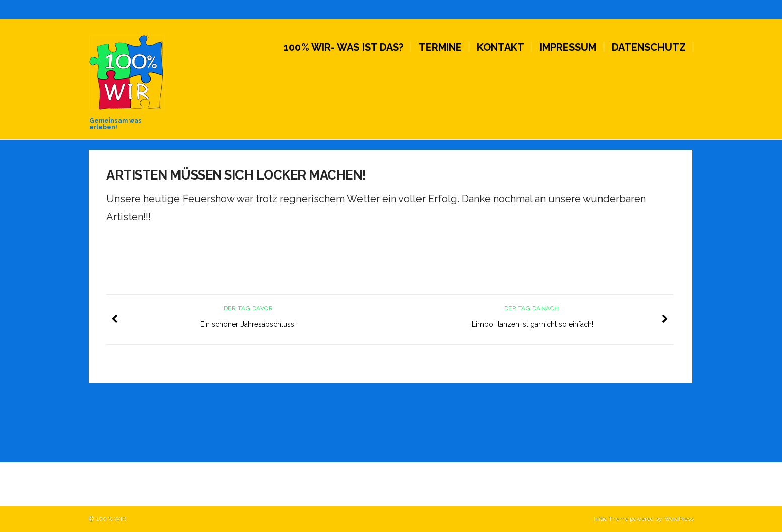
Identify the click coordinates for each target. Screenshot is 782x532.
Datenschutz (649, 47)
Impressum (568, 47)
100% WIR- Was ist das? (344, 47)
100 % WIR (111, 519)
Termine (440, 47)
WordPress (679, 519)
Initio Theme (611, 519)
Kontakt (501, 47)
